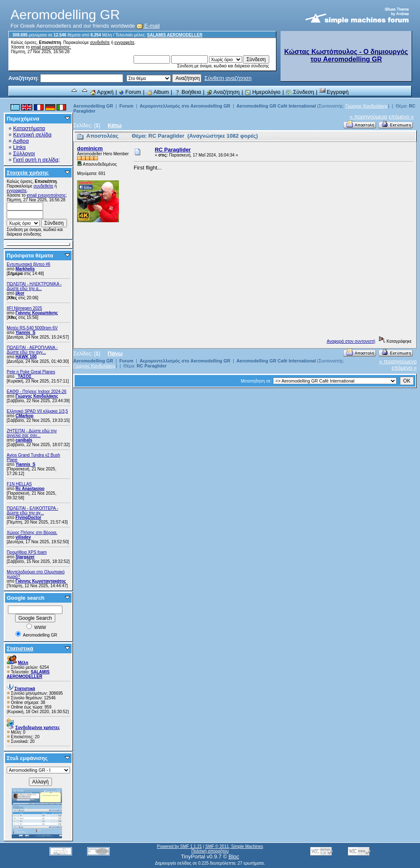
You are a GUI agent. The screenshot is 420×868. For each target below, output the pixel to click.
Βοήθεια (188, 92)
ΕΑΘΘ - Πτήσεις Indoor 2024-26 (37, 392)
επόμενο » (401, 117)
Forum (130, 92)
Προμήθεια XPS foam (27, 552)
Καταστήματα (29, 128)
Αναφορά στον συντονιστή (351, 341)
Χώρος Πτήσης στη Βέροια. (32, 533)
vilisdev (23, 537)
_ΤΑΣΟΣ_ (25, 376)
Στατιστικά (20, 648)
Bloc (234, 856)
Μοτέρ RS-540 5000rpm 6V (32, 328)
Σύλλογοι (24, 153)
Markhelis (25, 269)
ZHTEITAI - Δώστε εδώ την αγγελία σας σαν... (32, 433)
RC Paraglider (173, 150)
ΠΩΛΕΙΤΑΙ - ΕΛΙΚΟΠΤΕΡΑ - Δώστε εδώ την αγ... (32, 511)
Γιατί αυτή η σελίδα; (36, 160)
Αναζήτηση (223, 92)
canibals (24, 440)
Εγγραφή (334, 92)
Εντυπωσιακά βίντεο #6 (28, 264)
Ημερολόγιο (263, 92)
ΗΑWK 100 (26, 357)
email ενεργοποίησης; (51, 47)
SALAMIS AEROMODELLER (175, 35)
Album (158, 92)
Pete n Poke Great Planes (31, 372)
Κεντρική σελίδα (32, 135)
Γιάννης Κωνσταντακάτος (41, 581)
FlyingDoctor (28, 517)
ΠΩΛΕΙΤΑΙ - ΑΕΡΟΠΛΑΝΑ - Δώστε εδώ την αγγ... (32, 350)
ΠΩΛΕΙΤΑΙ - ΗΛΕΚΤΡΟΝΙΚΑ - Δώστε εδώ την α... (34, 286)
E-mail (148, 26)
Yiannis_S (25, 333)
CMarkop (24, 416)
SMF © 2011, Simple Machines (234, 846)
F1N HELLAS (19, 484)
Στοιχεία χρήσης (28, 173)
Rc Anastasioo (30, 489)
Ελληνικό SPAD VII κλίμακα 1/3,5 (37, 411)
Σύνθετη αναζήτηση (228, 78)
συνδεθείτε (100, 42)
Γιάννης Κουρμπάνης (37, 313)
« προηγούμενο (368, 117)
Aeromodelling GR (93, 106)
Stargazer (25, 557)
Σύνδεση (300, 92)
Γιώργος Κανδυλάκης (37, 396)
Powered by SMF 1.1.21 (179, 846)
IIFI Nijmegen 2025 (24, 308)
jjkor (20, 293)
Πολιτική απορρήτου (210, 851)
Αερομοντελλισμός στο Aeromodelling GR (185, 106)
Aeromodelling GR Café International (276, 106)
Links (19, 147)
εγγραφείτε (124, 42)
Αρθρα (21, 141)
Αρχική (102, 92)
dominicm (90, 148)
